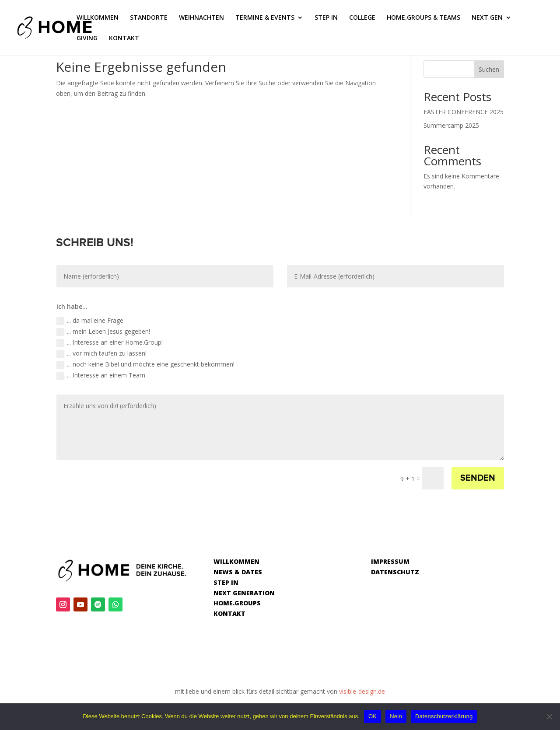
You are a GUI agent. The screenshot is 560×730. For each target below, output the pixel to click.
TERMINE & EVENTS (265, 18)
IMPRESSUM (390, 561)
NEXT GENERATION (244, 593)
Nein (396, 716)
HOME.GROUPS (237, 603)
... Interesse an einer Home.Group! (110, 342)
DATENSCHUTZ (395, 572)
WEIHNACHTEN (201, 18)
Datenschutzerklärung (444, 716)
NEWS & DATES (238, 572)
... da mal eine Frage (90, 321)
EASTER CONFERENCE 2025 (464, 112)
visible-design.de (362, 691)
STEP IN (326, 18)
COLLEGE (362, 18)
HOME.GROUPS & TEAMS (423, 18)
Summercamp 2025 (451, 125)
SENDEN (478, 478)
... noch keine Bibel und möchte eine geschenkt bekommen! (145, 364)
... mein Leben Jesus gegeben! (103, 332)
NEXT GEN (487, 18)
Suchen (489, 69)
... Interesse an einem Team (101, 375)
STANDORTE (149, 18)
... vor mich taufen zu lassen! (101, 353)
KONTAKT (124, 38)
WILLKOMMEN (98, 18)
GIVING (87, 38)
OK (373, 716)
